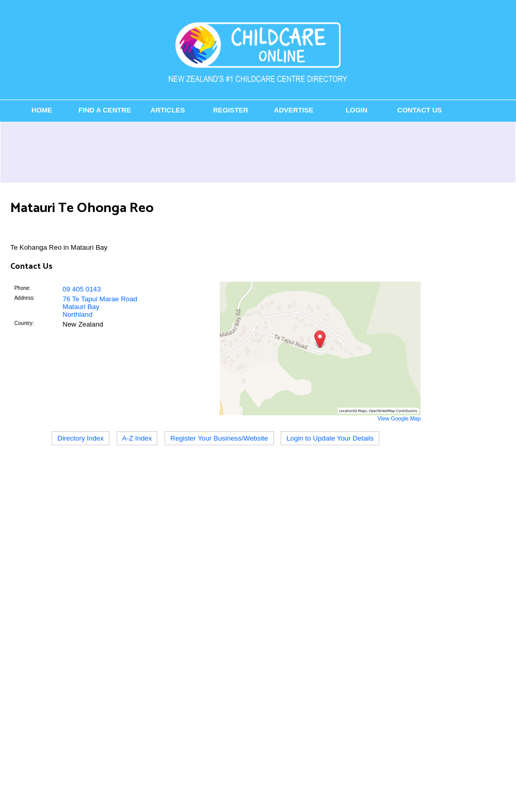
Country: (24, 323)
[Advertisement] (258, 152)
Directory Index (80, 438)
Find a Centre (105, 110)
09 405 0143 (82, 289)
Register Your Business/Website (219, 438)
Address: (25, 298)
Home (42, 110)
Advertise (294, 110)
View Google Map (399, 418)
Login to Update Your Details (330, 438)
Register (231, 110)
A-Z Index (137, 438)
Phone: (23, 288)
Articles (168, 110)
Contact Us (420, 110)
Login (357, 110)
